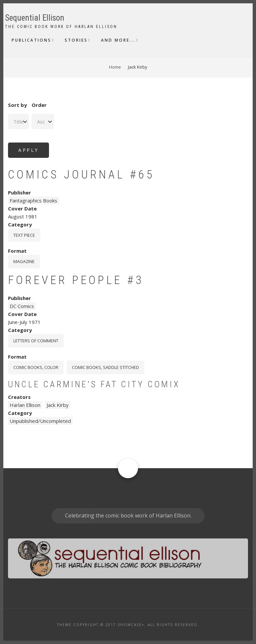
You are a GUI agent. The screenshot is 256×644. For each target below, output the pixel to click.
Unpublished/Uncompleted (40, 421)
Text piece (24, 235)
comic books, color (36, 367)
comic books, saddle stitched (105, 367)
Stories (76, 40)
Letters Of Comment (36, 341)
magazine (24, 261)
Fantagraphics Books (33, 200)
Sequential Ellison (35, 18)
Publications (31, 40)
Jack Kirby (58, 405)
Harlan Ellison (25, 405)
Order (39, 105)
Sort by (17, 105)
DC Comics (22, 306)
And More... (118, 40)
